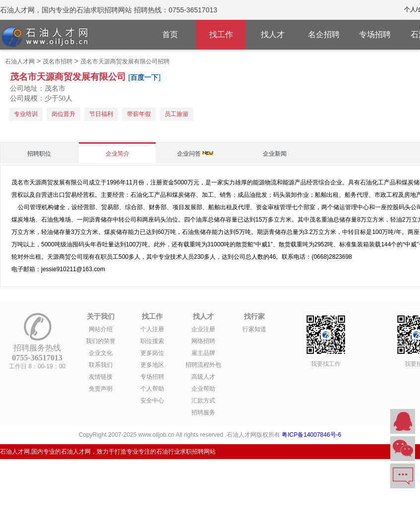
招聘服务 (203, 412)
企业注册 (203, 329)
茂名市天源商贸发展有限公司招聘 (125, 61)
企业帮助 (203, 389)
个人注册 (152, 329)
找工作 (221, 34)
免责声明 (101, 389)
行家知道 (254, 329)
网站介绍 (101, 329)
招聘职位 (39, 154)
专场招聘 (375, 34)
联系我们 (101, 365)
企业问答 (189, 154)
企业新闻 (275, 154)
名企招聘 (324, 34)
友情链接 (101, 377)
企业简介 (118, 154)
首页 (170, 34)
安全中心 (152, 401)
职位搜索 (152, 341)
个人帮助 (152, 389)
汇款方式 (203, 401)
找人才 (273, 34)
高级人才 (203, 377)
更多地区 (152, 365)
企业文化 (101, 353)
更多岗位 (152, 353)
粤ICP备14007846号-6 (311, 435)
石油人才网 (20, 61)
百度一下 (144, 77)
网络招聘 (203, 341)
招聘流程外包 (203, 365)
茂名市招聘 (58, 61)
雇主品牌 (203, 353)
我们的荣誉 (101, 341)
